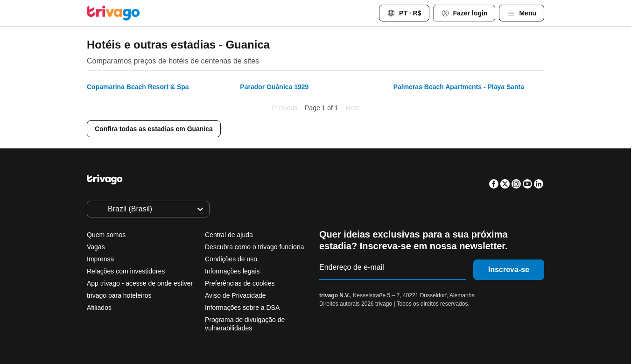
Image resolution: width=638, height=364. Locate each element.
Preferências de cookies (241, 283)
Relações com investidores (126, 271)
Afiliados (99, 308)
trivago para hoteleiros (119, 295)
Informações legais (232, 271)
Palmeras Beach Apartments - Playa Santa (459, 87)
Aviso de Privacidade (235, 295)
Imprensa (100, 259)
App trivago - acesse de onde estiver (140, 283)
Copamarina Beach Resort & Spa (138, 87)
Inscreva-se (509, 269)
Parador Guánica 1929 (274, 87)
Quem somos (106, 235)
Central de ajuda (229, 235)
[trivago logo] (113, 13)
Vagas (96, 247)
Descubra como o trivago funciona (254, 247)
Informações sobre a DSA (242, 308)
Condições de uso (231, 259)
